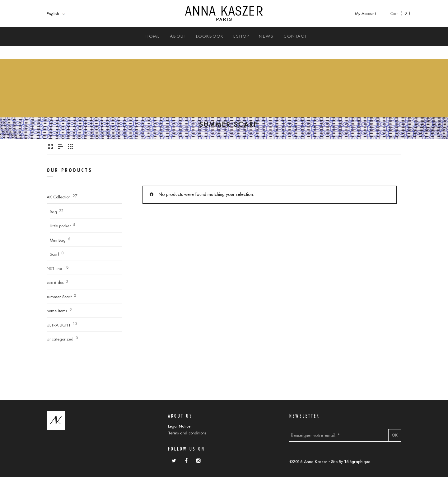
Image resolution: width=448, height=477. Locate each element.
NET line (54, 268)
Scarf (54, 254)
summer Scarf (59, 297)
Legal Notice (179, 426)
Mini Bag (58, 240)
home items (57, 311)
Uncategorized (60, 339)
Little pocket (60, 226)
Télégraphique (357, 461)
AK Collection (59, 197)
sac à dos (55, 282)
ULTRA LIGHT (59, 325)
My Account (369, 14)
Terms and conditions (187, 433)
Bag (53, 212)
